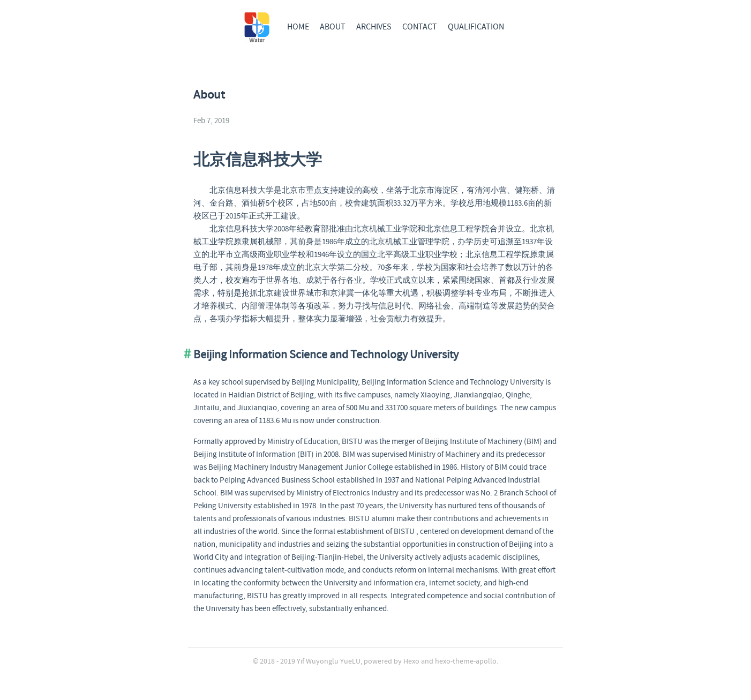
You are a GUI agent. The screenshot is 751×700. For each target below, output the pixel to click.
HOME (298, 27)
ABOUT (333, 27)
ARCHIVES (374, 27)
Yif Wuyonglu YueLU (329, 661)
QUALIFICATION (476, 27)
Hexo (411, 661)
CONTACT (420, 27)
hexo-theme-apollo (466, 661)
